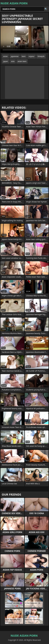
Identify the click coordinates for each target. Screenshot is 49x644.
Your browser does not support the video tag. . (24, 39)
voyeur (32, 56)
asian (5, 56)
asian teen (22, 61)
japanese (15, 56)
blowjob (41, 56)
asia (13, 61)
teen (24, 56)
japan (6, 61)
